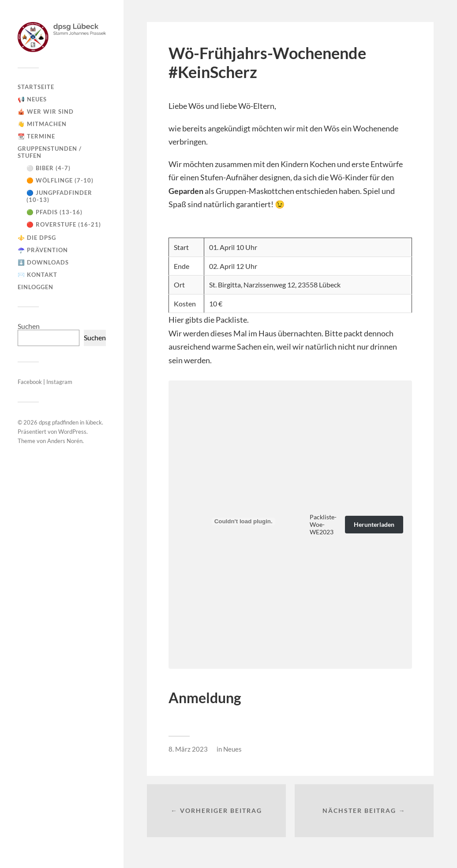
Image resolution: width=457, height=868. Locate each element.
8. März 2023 (188, 749)
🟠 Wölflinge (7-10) (60, 180)
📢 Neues (32, 99)
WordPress (72, 432)
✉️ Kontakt (37, 275)
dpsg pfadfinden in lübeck (70, 422)
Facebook (30, 382)
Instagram (59, 382)
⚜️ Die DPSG (37, 238)
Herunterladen (374, 524)
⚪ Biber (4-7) (49, 168)
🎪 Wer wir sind (46, 112)
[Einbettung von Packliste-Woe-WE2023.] (243, 522)
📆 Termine (36, 136)
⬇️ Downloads (43, 262)
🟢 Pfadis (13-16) (54, 212)
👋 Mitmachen (42, 124)
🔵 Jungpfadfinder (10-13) (59, 196)
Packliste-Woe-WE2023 (323, 524)
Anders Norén (65, 441)
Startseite (36, 87)
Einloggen (36, 287)
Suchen (29, 326)
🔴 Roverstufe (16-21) (64, 224)
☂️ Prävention (43, 250)
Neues (232, 749)
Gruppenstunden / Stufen (50, 152)
